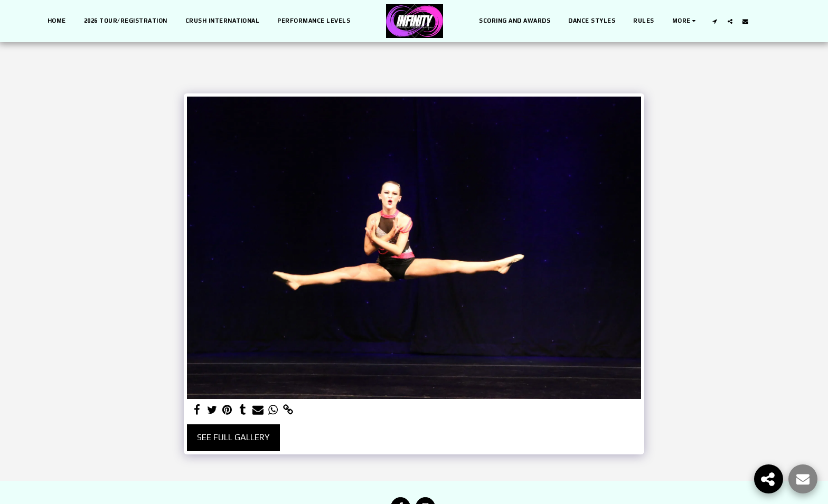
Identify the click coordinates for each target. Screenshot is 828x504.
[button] (715, 21)
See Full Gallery (233, 437)
